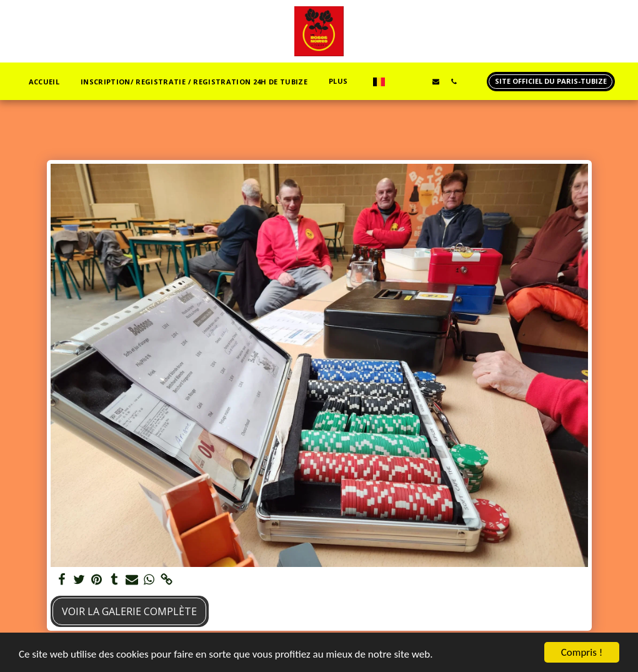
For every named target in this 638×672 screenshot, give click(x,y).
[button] (400, 81)
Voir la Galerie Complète (129, 611)
